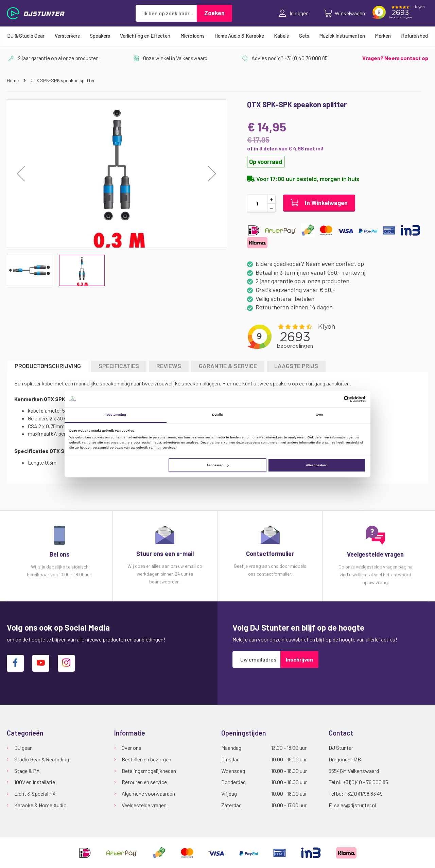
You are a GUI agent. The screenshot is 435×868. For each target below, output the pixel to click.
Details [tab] (217, 415)
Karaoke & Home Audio (40, 805)
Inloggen (294, 13)
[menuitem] (26, 36)
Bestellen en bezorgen (146, 759)
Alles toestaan (317, 465)
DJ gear (23, 748)
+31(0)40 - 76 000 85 (366, 782)
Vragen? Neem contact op (395, 58)
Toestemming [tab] (115, 415)
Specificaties (119, 366)
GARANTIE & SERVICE (228, 366)
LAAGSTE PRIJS (296, 366)
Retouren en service (144, 782)
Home (13, 80)
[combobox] (166, 13)
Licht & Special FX (35, 793)
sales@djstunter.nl (355, 805)
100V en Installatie (35, 782)
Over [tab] (319, 415)
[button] (21, 174)
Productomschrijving (48, 366)
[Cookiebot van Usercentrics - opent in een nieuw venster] (336, 399)
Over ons (132, 748)
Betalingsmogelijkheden (149, 771)
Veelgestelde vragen (144, 805)
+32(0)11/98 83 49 (364, 793)
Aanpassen (218, 465)
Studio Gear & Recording (42, 759)
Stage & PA (27, 771)
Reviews (169, 366)
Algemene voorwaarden (148, 793)
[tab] (48, 366)
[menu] (217, 36)
